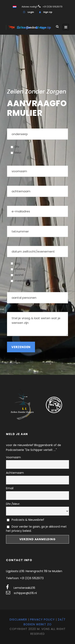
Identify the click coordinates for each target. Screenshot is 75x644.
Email (10, 488)
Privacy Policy (42, 620)
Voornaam (13, 457)
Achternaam (15, 473)
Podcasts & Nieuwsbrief (25, 520)
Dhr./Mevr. (13, 504)
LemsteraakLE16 (24, 588)
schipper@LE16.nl (25, 593)
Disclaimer (18, 620)
